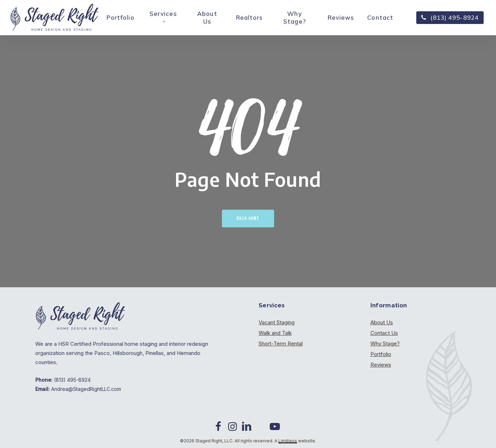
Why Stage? (385, 343)
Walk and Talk (275, 333)
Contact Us (384, 333)
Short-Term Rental (281, 343)
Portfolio (381, 354)
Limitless (288, 441)
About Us (382, 322)
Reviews (381, 365)
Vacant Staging (277, 322)
